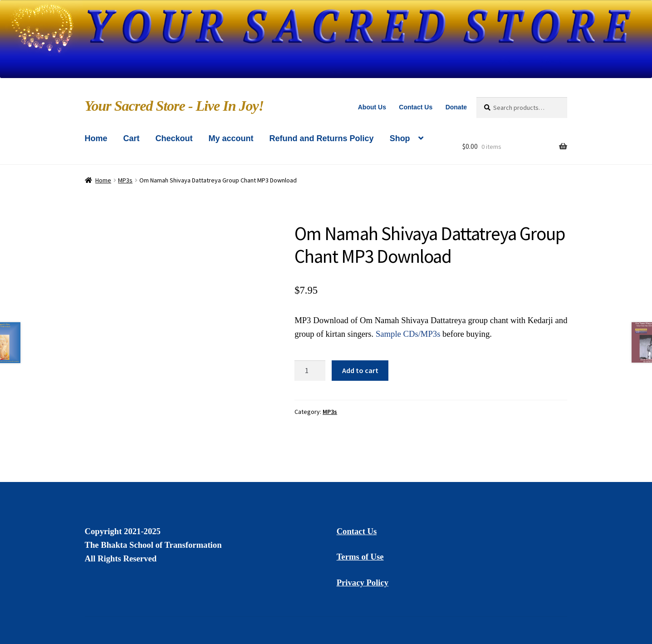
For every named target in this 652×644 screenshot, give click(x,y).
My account (231, 138)
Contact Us (416, 107)
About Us (372, 107)
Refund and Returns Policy (322, 138)
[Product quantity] (310, 371)
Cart (132, 138)
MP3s (125, 180)
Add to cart (360, 370)
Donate (456, 107)
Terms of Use (360, 557)
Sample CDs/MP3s (408, 334)
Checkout (174, 138)
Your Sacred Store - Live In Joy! (174, 106)
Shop (400, 138)
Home (96, 138)
